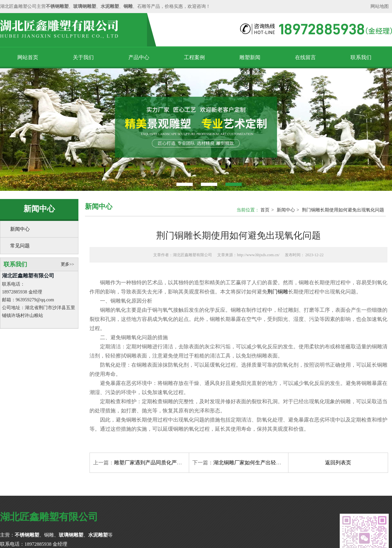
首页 (265, 210)
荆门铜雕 (278, 292)
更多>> (67, 264)
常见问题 (20, 246)
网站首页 (28, 57)
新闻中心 (20, 229)
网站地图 (380, 6)
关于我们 (83, 57)
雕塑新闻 (250, 57)
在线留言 (305, 57)
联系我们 (361, 57)
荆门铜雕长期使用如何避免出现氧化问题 (343, 210)
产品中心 (139, 57)
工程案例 (194, 57)
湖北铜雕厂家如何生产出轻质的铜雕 (255, 463)
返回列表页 (338, 463)
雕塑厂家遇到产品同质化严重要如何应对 (161, 463)
